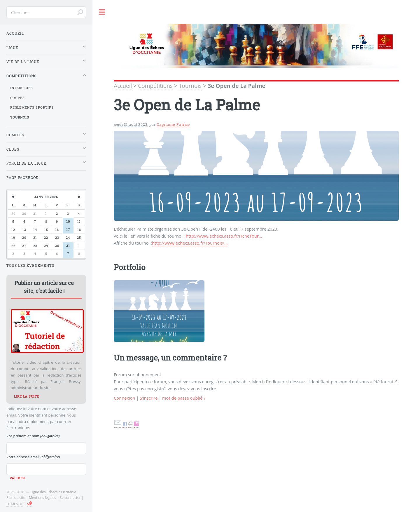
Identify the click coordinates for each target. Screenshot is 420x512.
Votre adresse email (33, 457)
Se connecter (70, 497)
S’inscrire (149, 398)
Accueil (123, 86)
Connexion (124, 398)
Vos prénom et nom (33, 436)
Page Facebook (23, 178)
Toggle (102, 12)
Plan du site (16, 497)
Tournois (190, 86)
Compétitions (155, 86)
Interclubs (22, 88)
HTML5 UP (15, 504)
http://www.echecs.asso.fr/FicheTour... (224, 236)
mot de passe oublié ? (184, 398)
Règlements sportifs (32, 107)
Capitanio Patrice (173, 124)
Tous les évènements (30, 265)
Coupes (17, 98)
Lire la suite (27, 396)
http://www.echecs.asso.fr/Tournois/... (190, 243)
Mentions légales (42, 497)
